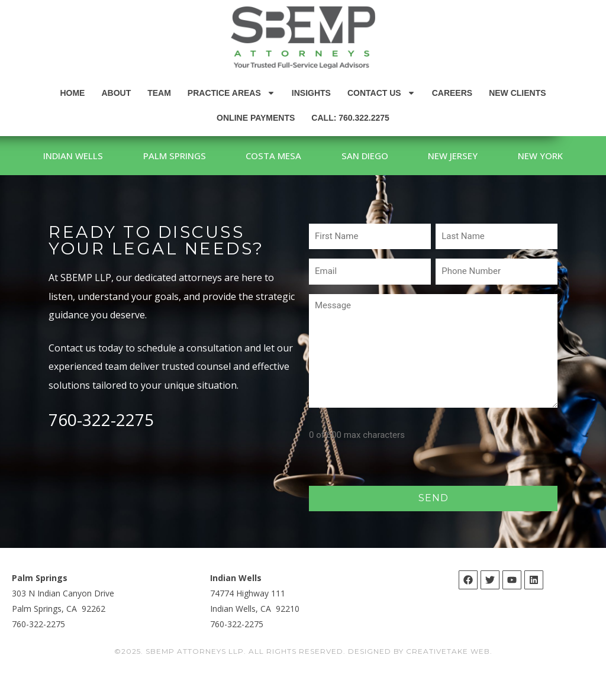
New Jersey (510, 156)
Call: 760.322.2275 (350, 118)
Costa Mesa (316, 156)
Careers (452, 93)
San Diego (415, 156)
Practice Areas (231, 93)
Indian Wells (101, 156)
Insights (311, 93)
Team (159, 93)
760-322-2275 (101, 447)
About (116, 93)
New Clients (517, 93)
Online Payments (256, 118)
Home (72, 93)
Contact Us (381, 93)
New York (303, 183)
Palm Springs (209, 156)
